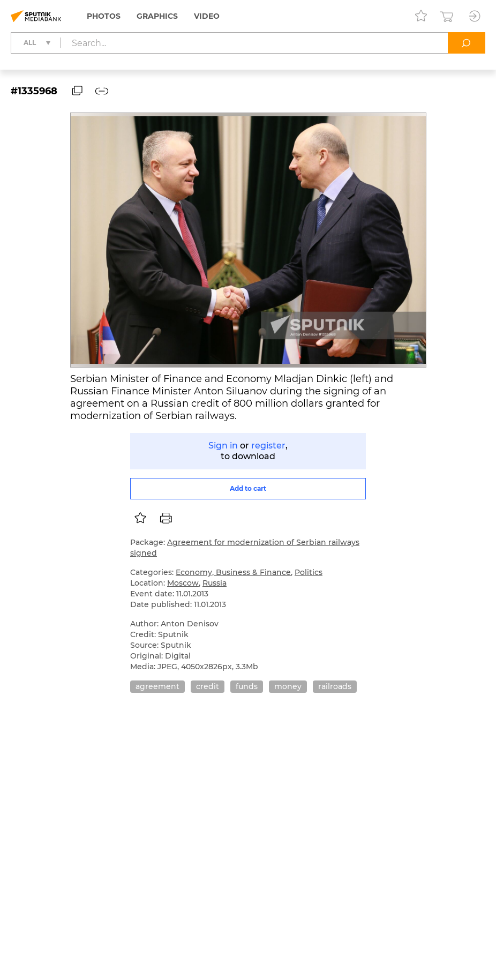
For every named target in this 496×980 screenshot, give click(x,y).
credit (208, 686)
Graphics (157, 16)
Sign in (223, 446)
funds (247, 686)
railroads (335, 686)
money (288, 686)
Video (207, 16)
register (268, 446)
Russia (215, 583)
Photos (104, 16)
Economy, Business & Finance (233, 572)
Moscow (183, 583)
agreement (157, 686)
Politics (309, 572)
